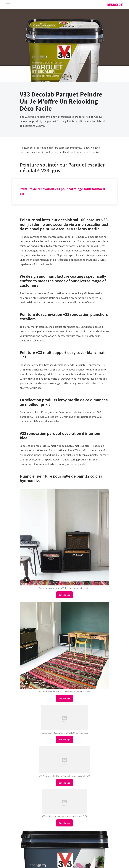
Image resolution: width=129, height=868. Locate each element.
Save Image (65, 595)
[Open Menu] (8, 5)
